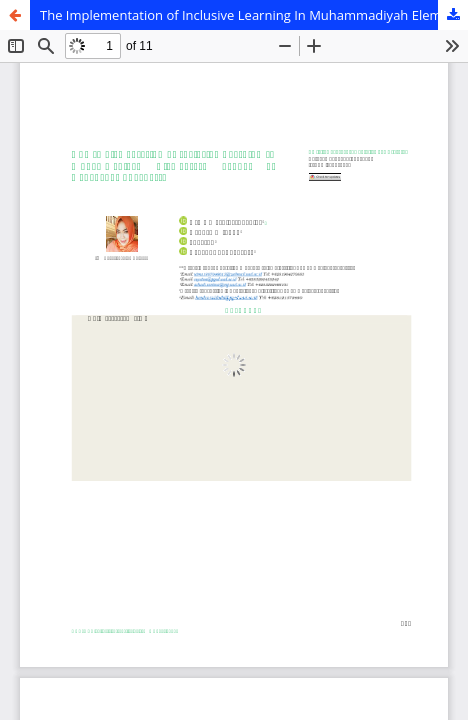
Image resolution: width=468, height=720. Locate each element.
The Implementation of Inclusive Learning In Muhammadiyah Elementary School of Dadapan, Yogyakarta (254, 15)
